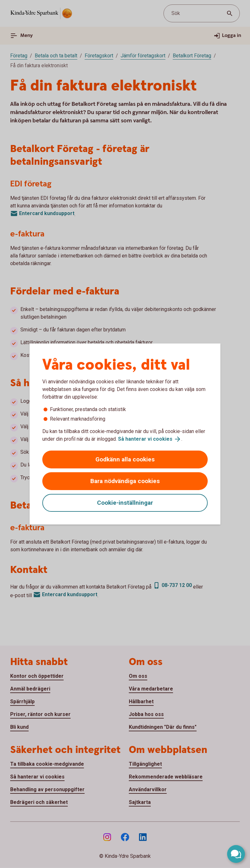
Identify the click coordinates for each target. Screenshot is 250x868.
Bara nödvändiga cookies (125, 481)
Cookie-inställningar (125, 503)
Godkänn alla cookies (125, 459)
